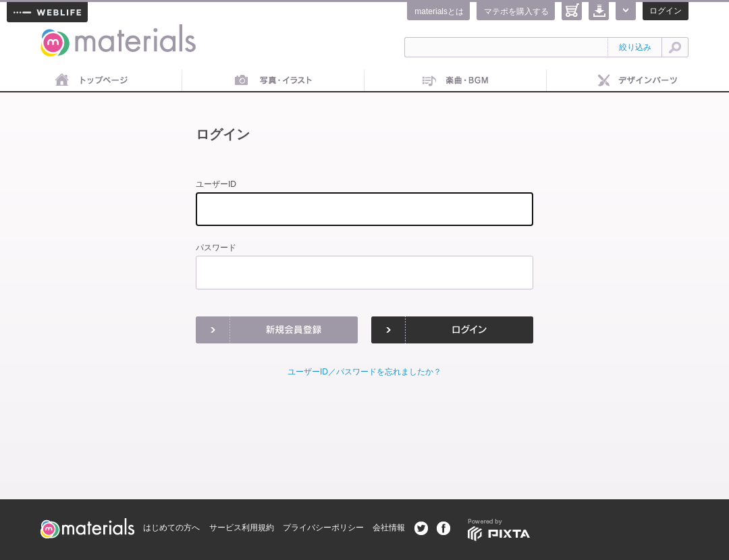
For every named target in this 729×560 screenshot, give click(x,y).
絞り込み (635, 47)
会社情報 (389, 528)
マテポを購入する (516, 11)
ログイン (666, 11)
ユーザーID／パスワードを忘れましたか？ (364, 372)
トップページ (91, 81)
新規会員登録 (277, 330)
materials (55, 32)
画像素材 (273, 81)
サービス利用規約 (242, 528)
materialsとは (439, 11)
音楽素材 (456, 81)
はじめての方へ (171, 528)
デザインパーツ (638, 81)
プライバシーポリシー (323, 528)
